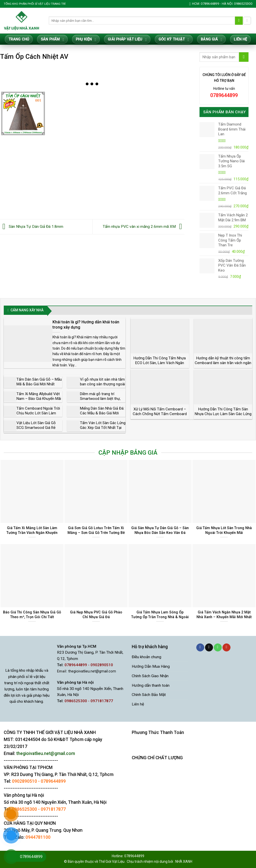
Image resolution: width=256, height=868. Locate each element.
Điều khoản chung (146, 657)
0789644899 (53, 781)
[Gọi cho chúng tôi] (218, 648)
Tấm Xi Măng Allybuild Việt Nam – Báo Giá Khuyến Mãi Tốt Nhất (39, 399)
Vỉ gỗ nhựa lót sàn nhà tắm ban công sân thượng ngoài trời (102, 384)
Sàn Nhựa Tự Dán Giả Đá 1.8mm (32, 227)
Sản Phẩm (52, 40)
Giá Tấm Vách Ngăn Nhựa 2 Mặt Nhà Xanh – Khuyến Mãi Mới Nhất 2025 (224, 617)
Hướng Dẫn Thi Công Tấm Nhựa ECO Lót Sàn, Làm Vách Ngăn (160, 361)
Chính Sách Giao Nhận (150, 676)
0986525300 (24, 809)
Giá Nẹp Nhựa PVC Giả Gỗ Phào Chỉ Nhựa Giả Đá (96, 615)
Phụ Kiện (86, 40)
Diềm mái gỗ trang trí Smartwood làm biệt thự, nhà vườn (100, 399)
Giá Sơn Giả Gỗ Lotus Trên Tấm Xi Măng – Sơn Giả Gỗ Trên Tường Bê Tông (96, 533)
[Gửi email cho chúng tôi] (209, 648)
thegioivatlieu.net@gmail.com (92, 671)
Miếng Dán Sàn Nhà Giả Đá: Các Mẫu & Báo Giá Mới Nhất (102, 413)
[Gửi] (239, 21)
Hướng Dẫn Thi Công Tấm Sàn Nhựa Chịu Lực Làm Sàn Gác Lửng (223, 412)
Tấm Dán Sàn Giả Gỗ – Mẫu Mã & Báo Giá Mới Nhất (39, 382)
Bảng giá (211, 40)
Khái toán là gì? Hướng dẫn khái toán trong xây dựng (86, 325)
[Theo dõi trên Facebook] (200, 648)
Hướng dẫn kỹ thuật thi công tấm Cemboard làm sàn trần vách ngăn (223, 361)
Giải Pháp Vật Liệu (127, 40)
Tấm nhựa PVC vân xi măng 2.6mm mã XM (144, 227)
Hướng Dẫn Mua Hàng (151, 666)
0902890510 (24, 781)
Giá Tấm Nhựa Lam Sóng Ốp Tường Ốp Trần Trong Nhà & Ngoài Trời (160, 617)
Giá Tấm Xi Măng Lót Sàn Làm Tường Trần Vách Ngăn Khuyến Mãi (32, 533)
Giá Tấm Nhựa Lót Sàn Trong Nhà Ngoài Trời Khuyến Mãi (224, 530)
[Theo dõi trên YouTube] (226, 648)
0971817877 (53, 809)
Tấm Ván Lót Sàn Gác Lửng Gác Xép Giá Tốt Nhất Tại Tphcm (103, 428)
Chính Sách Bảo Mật (149, 695)
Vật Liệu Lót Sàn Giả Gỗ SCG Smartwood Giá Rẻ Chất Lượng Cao (36, 428)
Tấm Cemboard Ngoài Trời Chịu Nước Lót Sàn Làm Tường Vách (38, 413)
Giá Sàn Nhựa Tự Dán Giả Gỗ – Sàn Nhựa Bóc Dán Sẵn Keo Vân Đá (160, 530)
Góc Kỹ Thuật (174, 40)
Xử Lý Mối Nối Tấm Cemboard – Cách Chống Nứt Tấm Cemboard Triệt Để (160, 414)
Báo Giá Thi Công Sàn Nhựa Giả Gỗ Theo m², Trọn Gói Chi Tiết (32, 615)
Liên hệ (240, 39)
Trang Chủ (19, 39)
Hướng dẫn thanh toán (151, 685)
